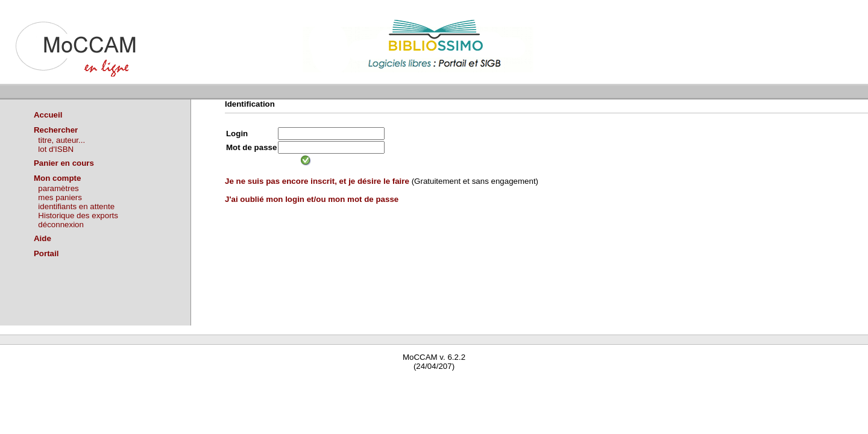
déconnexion (61, 225)
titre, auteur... (61, 140)
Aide (42, 238)
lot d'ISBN (56, 149)
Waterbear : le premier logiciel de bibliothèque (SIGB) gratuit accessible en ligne (142, 384)
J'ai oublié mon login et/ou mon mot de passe (312, 199)
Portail (46, 253)
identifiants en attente (76, 206)
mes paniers (60, 197)
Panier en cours (64, 163)
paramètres (58, 188)
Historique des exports (78, 215)
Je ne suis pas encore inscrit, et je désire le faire (317, 181)
